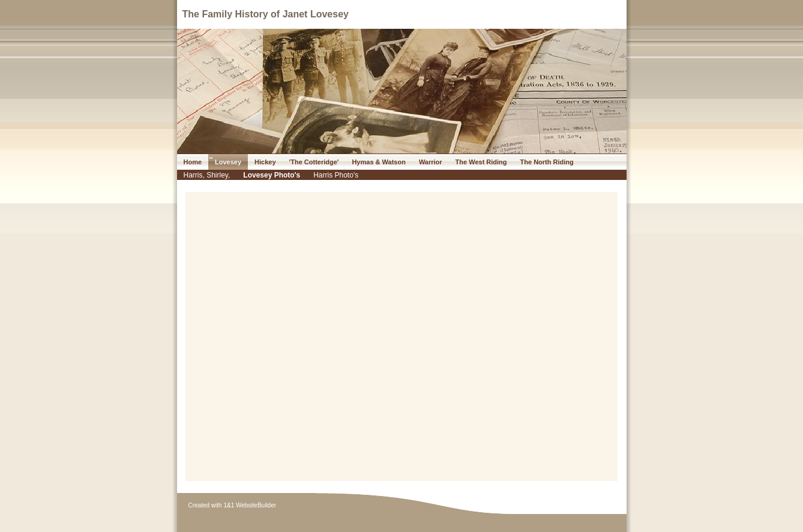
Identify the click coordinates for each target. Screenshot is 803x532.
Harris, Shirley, (207, 175)
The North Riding (547, 162)
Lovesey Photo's (272, 175)
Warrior (431, 162)
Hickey (265, 162)
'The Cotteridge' (314, 162)
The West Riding (481, 162)
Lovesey (228, 162)
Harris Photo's (336, 175)
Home (193, 162)
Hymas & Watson (378, 162)
